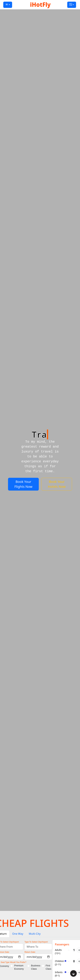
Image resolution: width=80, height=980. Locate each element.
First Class (49, 967)
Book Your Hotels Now (57, 484)
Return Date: (30, 952)
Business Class (36, 967)
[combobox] (38, 947)
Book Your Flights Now (23, 484)
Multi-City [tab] (35, 934)
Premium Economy (19, 967)
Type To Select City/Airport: (36, 942)
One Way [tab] (18, 934)
